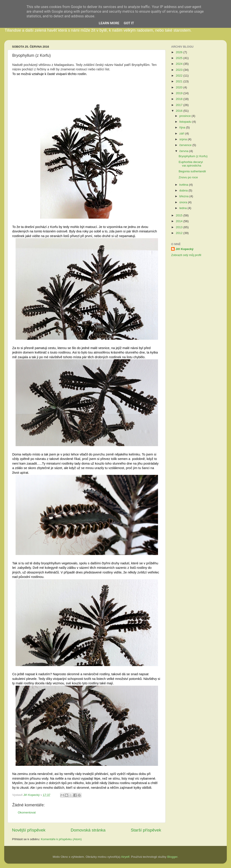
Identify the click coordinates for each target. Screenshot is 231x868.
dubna (184, 190)
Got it (129, 23)
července (186, 145)
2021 (180, 81)
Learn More (109, 23)
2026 (180, 52)
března (184, 196)
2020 (180, 87)
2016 (180, 111)
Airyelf (125, 857)
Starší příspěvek (146, 830)
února (184, 202)
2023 (180, 70)
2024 (180, 64)
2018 (180, 99)
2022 (180, 76)
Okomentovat (27, 812)
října (183, 127)
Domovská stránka (88, 830)
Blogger (172, 857)
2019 (180, 93)
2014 (180, 221)
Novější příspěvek (29, 830)
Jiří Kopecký (184, 249)
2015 (180, 215)
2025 (180, 58)
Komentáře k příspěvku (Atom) (61, 839)
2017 (180, 105)
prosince (185, 116)
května (184, 185)
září (182, 133)
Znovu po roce (188, 177)
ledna (183, 208)
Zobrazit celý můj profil (186, 255)
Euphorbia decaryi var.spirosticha (191, 164)
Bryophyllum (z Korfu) (193, 156)
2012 (180, 233)
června (184, 151)
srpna (184, 139)
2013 (180, 227)
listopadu (186, 122)
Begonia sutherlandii (192, 171)
